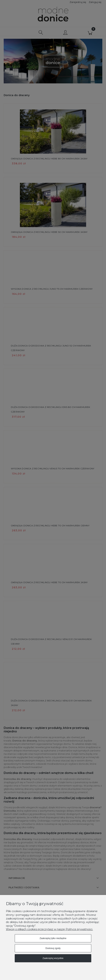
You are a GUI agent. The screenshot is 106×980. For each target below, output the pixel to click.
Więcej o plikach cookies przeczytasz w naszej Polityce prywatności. (49, 929)
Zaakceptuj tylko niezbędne (53, 938)
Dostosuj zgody (53, 948)
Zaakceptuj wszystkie (53, 958)
